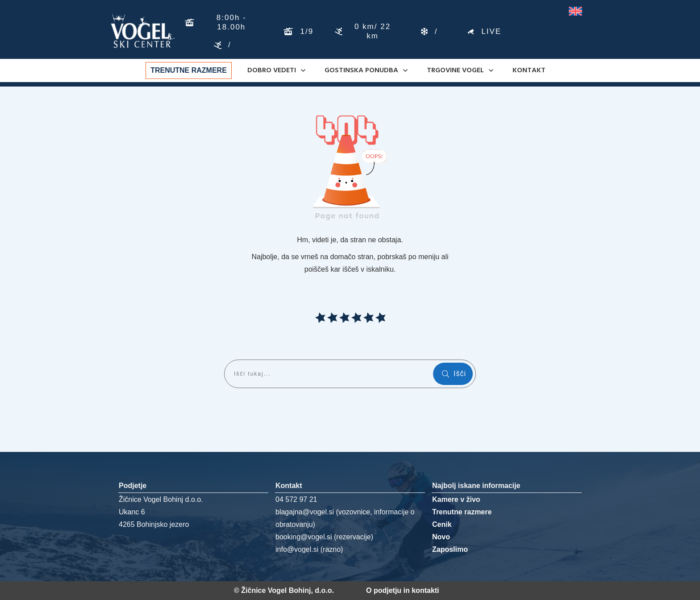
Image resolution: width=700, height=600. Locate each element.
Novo (441, 537)
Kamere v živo (456, 499)
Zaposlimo (450, 549)
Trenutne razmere (462, 512)
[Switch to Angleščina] (575, 11)
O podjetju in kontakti (403, 590)
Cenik (442, 524)
